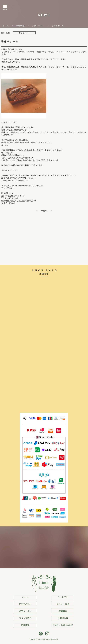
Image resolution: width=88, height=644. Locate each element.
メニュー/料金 (63, 604)
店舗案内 (63, 611)
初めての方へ (25, 604)
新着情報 (25, 625)
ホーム (25, 597)
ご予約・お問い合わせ (63, 625)
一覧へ (44, 210)
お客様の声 (63, 618)
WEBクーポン (25, 611)
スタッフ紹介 (25, 618)
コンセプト (63, 597)
